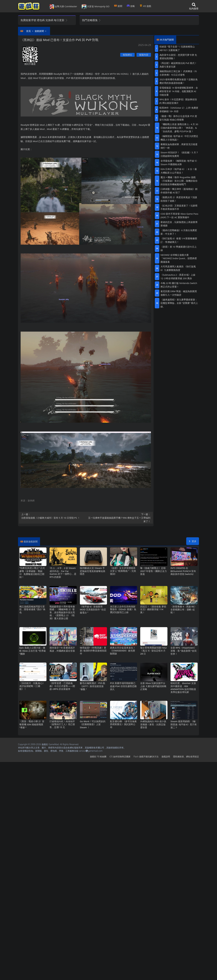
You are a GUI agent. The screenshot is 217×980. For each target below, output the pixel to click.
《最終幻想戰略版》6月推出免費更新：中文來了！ (179, 232)
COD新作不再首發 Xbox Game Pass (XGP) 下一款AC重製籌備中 (179, 215)
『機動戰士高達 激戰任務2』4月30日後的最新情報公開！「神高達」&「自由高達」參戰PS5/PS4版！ (179, 128)
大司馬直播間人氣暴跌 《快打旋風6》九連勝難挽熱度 (178, 268)
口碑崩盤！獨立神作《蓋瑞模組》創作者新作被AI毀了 (179, 191)
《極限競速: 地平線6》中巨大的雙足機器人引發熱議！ (179, 138)
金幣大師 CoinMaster (63, 7)
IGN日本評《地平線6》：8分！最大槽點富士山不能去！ (179, 171)
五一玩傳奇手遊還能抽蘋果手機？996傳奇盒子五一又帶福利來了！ (119, 518)
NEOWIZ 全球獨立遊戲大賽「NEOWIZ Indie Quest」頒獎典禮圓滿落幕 (179, 258)
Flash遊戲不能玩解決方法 (146, 756)
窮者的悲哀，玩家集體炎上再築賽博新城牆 (179, 224)
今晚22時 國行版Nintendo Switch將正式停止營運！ (179, 285)
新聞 (118, 6)
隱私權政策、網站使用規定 (186, 756)
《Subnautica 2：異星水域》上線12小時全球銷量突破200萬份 (178, 277)
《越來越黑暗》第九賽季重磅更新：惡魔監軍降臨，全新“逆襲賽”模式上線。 (179, 303)
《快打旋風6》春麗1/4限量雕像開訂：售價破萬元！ (179, 240)
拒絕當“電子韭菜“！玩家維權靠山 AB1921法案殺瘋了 (177, 48)
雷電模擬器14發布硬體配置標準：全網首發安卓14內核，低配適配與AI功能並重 (179, 91)
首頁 (28, 31)
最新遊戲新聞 (31, 541)
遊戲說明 (166, 756)
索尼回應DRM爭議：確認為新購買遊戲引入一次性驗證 (179, 293)
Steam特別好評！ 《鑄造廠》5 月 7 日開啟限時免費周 (179, 154)
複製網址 (127, 55)
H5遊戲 (145, 6)
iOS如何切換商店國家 (120, 756)
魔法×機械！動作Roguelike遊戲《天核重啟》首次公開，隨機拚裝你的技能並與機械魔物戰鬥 (179, 181)
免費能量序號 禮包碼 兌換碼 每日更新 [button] (44, 20)
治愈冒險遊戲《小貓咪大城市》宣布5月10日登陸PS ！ (53, 516)
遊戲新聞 (39, 31)
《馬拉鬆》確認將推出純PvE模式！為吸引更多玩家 (178, 65)
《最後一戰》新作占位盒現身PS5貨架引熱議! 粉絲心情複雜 (178, 118)
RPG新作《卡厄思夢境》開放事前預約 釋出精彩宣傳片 (178, 101)
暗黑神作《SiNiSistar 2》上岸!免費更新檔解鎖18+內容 (179, 109)
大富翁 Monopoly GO (96, 7)
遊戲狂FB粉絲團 (98, 756)
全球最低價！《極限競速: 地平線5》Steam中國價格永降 (179, 162)
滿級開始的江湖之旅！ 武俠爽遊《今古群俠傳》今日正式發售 (178, 73)
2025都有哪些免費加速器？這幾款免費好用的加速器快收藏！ (179, 81)
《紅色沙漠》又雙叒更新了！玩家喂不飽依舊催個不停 (179, 207)
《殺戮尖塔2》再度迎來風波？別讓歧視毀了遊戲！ (179, 199)
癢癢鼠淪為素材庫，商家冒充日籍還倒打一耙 (179, 146)
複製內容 (144, 55)
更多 (193, 541)
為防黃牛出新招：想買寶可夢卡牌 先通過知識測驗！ (178, 57)
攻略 (131, 6)
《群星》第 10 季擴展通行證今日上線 (179, 248)
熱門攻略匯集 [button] (91, 20)
